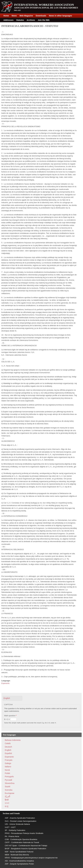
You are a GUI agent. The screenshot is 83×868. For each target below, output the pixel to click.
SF (6, 830)
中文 (7, 806)
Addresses (8, 20)
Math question (10, 716)
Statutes (20, 20)
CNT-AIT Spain (11, 846)
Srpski (8, 787)
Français (9, 760)
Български (10, 793)
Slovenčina (10, 783)
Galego (8, 763)
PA (6, 836)
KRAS (7, 858)
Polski (7, 773)
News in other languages (61, 16)
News (14, 16)
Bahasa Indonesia (13, 740)
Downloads (41, 16)
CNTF (7, 842)
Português (9, 777)
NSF (7, 852)
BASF (7, 849)
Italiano (8, 767)
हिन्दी (7, 800)
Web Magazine (26, 16)
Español (8, 753)
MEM (7, 855)
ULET (7, 827)
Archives (31, 20)
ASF (7, 818)
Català (8, 743)
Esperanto (5, 683)
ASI (6, 861)
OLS (7, 821)
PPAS (7, 833)
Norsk (7, 770)
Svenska (9, 790)
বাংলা (7, 803)
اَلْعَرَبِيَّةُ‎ (7, 796)
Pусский (8, 780)
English (8, 750)
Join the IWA (44, 20)
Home (6, 16)
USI (6, 824)
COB (7, 839)
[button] (12, 698)
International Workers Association (44, 5)
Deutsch (8, 747)
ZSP (7, 864)
